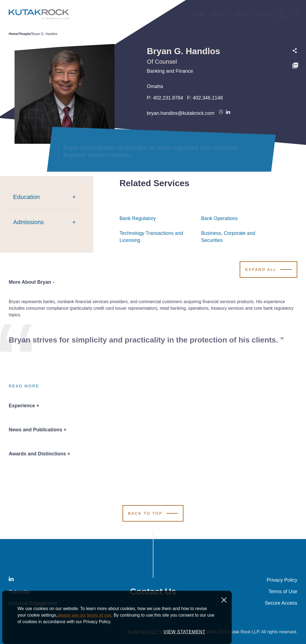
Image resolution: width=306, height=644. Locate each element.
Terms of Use (283, 592)
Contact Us (153, 592)
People (25, 34)
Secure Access (281, 603)
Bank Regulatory (138, 218)
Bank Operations (219, 218)
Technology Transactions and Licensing (158, 237)
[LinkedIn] (11, 580)
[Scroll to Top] (153, 513)
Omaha (155, 86)
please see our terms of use (84, 635)
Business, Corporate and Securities (239, 237)
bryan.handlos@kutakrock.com (181, 113)
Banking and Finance (170, 71)
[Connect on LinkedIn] (228, 113)
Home (13, 34)
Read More (24, 386)
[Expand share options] (295, 51)
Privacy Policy (282, 580)
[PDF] (295, 66)
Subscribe (20, 592)
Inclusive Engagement (33, 603)
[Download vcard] (221, 113)
